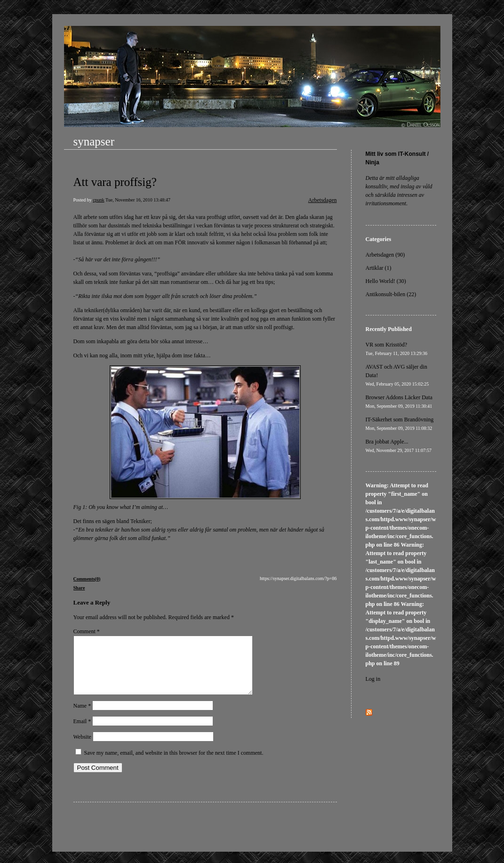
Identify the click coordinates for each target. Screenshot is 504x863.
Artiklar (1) (379, 268)
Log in (373, 679)
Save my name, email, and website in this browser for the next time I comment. (174, 764)
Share (79, 588)
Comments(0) (87, 579)
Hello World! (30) (386, 281)
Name (82, 717)
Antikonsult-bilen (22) (391, 294)
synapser (94, 141)
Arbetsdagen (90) (385, 255)
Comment (87, 631)
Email (82, 733)
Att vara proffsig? (115, 182)
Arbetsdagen (323, 200)
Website (82, 748)
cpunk (98, 200)
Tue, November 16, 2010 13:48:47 (138, 200)
